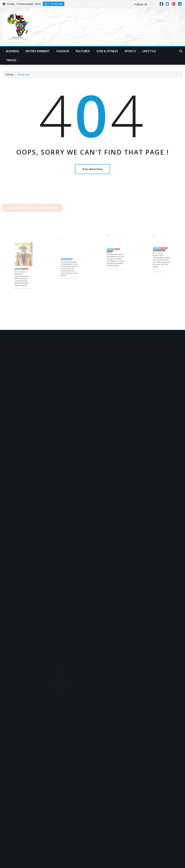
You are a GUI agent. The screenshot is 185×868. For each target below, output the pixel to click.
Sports (130, 51)
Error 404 (24, 75)
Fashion (63, 51)
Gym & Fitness (107, 51)
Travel (11, 60)
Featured (83, 51)
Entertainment (38, 51)
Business (13, 51)
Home (9, 75)
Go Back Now (92, 169)
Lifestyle (149, 51)
